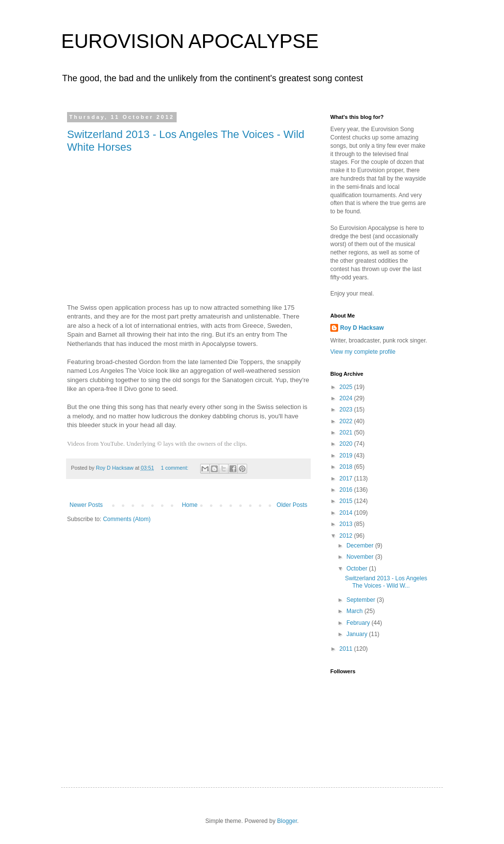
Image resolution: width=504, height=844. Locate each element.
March (355, 611)
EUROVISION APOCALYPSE (190, 41)
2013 (347, 524)
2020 (347, 444)
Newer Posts (86, 505)
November (361, 557)
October (358, 569)
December (361, 546)
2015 (347, 501)
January (358, 634)
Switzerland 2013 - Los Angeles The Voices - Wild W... (386, 582)
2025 (347, 387)
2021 (347, 433)
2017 (347, 479)
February (359, 623)
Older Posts (292, 505)
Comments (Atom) (126, 519)
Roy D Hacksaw (362, 328)
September (362, 600)
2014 (347, 513)
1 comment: (175, 468)
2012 (347, 536)
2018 (347, 467)
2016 (347, 490)
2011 (347, 649)
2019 (347, 456)
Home (190, 505)
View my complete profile (363, 352)
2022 (347, 421)
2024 (347, 398)
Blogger (287, 821)
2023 (347, 410)
